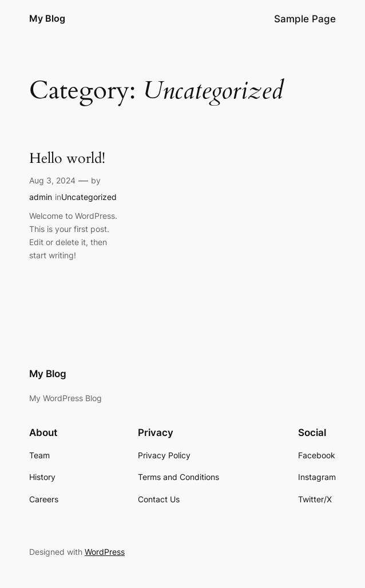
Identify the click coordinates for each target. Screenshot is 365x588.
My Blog (47, 19)
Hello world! (67, 159)
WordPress (105, 552)
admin (41, 197)
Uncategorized (89, 197)
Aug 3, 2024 (52, 180)
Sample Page (305, 19)
